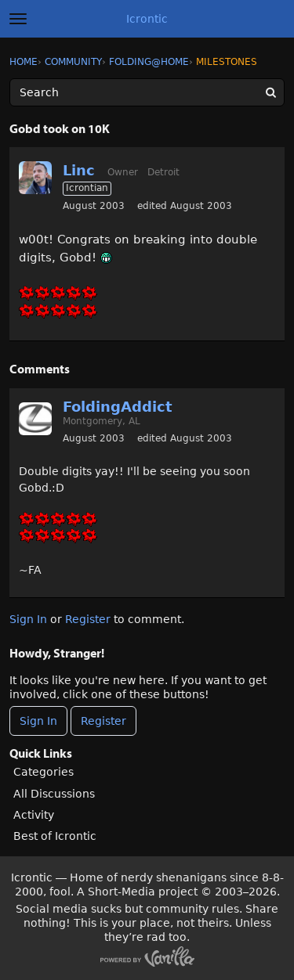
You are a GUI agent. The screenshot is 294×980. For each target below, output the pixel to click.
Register (88, 619)
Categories (44, 772)
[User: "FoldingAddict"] (35, 419)
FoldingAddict (118, 407)
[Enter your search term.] (147, 92)
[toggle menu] (18, 19)
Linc (79, 170)
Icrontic (147, 19)
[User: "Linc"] (35, 178)
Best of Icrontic (55, 836)
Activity (34, 815)
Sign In (28, 619)
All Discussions (54, 794)
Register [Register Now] (103, 721)
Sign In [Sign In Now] (38, 721)
